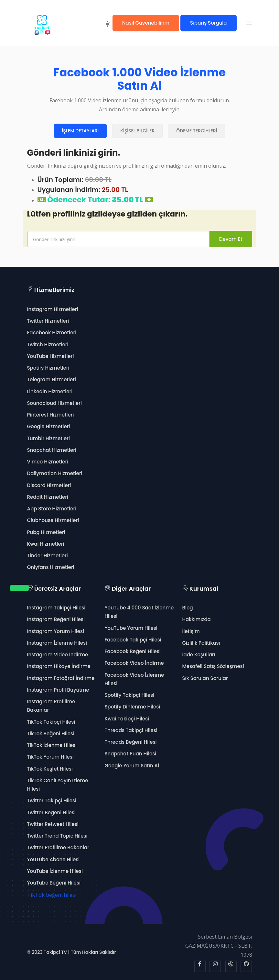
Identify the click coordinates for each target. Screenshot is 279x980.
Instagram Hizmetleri (53, 309)
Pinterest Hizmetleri (51, 415)
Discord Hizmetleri (49, 485)
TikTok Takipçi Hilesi (51, 722)
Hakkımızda (197, 619)
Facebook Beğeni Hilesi (133, 651)
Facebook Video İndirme (134, 663)
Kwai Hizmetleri (46, 544)
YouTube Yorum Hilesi (131, 628)
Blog (188, 608)
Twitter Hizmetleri (48, 321)
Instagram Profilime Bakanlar (51, 706)
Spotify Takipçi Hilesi (130, 695)
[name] (118, 239)
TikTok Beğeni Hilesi (51, 734)
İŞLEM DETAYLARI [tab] (80, 131)
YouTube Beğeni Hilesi (54, 883)
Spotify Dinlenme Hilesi (133, 707)
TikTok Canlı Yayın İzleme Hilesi (58, 785)
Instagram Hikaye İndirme (59, 666)
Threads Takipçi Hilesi (131, 730)
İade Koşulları (199, 655)
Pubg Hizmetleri (46, 532)
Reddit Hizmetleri (48, 497)
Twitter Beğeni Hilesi (51, 813)
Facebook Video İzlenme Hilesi (134, 679)
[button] (249, 23)
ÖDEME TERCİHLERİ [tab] (197, 131)
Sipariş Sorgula (208, 23)
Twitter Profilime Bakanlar (58, 847)
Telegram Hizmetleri (52, 379)
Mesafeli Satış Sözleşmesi (213, 666)
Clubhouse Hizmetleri (53, 520)
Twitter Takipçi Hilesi (52, 801)
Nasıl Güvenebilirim (146, 23)
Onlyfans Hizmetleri (51, 567)
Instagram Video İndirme (58, 655)
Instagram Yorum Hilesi (56, 631)
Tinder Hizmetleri (48, 556)
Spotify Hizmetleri (48, 368)
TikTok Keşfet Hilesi (50, 769)
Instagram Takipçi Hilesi (56, 608)
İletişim (191, 631)
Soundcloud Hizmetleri (55, 403)
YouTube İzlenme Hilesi (55, 871)
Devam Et (231, 239)
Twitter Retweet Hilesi (53, 824)
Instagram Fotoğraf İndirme (61, 678)
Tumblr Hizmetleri (49, 438)
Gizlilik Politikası (201, 643)
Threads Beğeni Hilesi (131, 742)
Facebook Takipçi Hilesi (133, 640)
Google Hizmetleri (49, 426)
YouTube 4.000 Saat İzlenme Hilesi (139, 612)
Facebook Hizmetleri (52, 333)
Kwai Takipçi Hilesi (127, 719)
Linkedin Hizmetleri (50, 391)
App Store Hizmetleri (52, 509)
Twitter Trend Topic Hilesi (57, 836)
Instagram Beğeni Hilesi (56, 619)
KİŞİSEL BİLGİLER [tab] (137, 131)
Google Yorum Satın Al (132, 766)
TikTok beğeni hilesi (52, 895)
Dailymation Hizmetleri (55, 473)
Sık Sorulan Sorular (205, 678)
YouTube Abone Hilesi (54, 859)
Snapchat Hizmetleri (52, 450)
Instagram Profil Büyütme (58, 690)
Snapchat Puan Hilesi (131, 754)
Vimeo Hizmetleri (48, 462)
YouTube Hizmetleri (51, 356)
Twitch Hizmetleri (48, 345)
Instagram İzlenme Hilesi (57, 643)
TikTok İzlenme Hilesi (52, 745)
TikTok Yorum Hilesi (50, 757)
